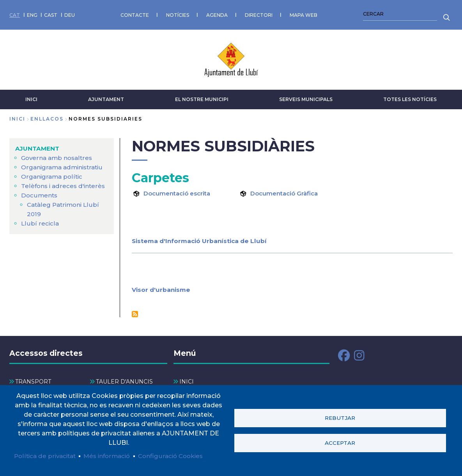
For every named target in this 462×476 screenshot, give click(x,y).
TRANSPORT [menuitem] (33, 379)
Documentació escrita (180, 191)
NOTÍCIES (178, 13)
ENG (32, 13)
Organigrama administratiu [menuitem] (64, 164)
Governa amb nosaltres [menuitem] (58, 155)
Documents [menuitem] (40, 193)
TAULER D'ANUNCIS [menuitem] (124, 379)
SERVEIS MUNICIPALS (306, 97)
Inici (17, 116)
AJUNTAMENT (106, 97)
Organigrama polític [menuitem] (53, 174)
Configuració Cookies (179, 456)
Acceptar (340, 443)
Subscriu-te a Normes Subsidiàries (135, 311)
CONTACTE (135, 13)
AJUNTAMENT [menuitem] (38, 146)
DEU (70, 13)
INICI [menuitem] (187, 379)
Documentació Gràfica (287, 191)
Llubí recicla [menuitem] (40, 221)
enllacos (47, 116)
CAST (51, 13)
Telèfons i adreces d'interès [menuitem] (64, 183)
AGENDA (217, 13)
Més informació (112, 456)
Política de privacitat (47, 456)
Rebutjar (340, 417)
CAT (15, 13)
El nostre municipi (202, 97)
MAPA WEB (304, 13)
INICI (31, 97)
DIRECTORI (259, 13)
